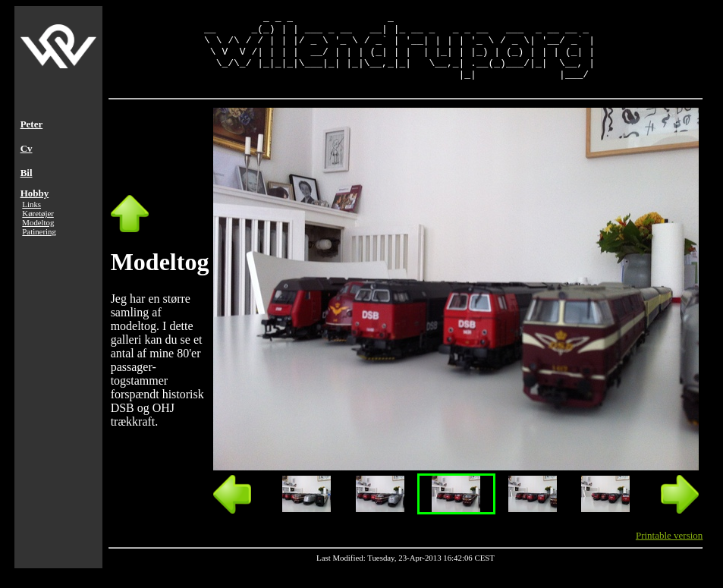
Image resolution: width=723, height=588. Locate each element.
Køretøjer (38, 227)
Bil (27, 186)
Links (31, 218)
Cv (27, 162)
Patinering (39, 245)
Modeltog (38, 236)
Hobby (35, 207)
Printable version (669, 549)
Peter (32, 138)
